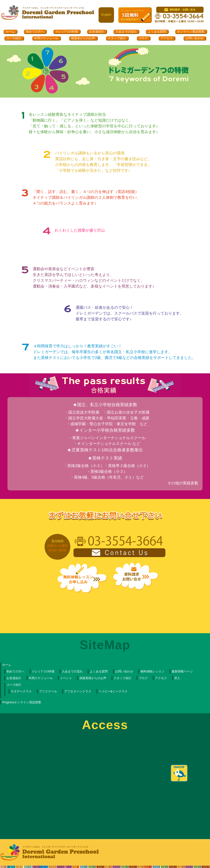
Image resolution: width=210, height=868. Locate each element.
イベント (66, 678)
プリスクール (48, 691)
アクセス (166, 38)
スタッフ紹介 (117, 38)
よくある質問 (157, 32)
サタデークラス (21, 691)
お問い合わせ (194, 38)
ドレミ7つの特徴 (67, 32)
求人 (177, 678)
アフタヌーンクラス (78, 691)
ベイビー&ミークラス (113, 691)
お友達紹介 (97, 32)
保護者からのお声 (83, 38)
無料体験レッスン (152, 671)
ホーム (10, 32)
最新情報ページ (182, 671)
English (106, 15)
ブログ (143, 38)
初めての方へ (35, 32)
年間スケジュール (46, 38)
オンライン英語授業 (191, 32)
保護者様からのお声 (93, 678)
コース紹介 (14, 38)
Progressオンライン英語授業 (22, 702)
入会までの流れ (126, 32)
